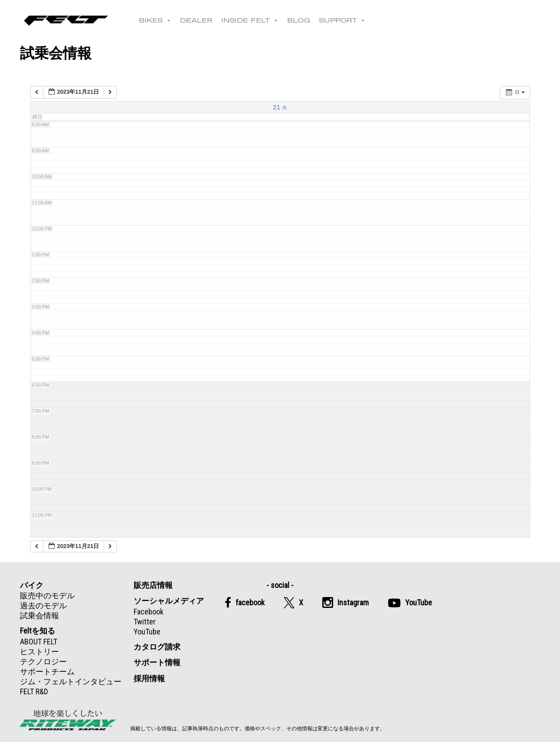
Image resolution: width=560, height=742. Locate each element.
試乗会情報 (39, 616)
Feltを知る (38, 631)
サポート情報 (157, 662)
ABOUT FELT (39, 642)
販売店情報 (153, 585)
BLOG (302, 20)
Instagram (345, 602)
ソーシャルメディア (169, 601)
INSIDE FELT (253, 20)
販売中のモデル (47, 596)
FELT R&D (34, 691)
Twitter (145, 622)
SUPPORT (346, 20)
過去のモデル (43, 606)
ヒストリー (39, 652)
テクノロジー (43, 662)
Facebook (149, 612)
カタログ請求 (157, 647)
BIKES (159, 20)
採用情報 (149, 678)
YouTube (147, 632)
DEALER (200, 20)
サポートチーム (47, 671)
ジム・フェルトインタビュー (71, 681)
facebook (245, 602)
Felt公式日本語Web (68, 20)
